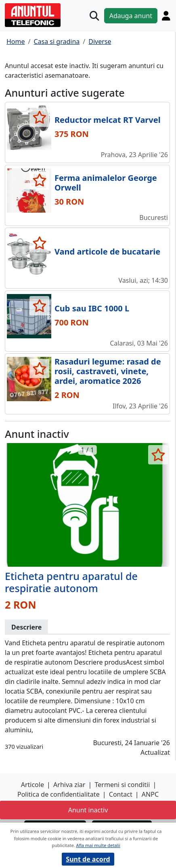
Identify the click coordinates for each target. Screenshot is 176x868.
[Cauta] (94, 16)
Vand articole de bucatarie (107, 252)
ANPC (150, 794)
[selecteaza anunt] (39, 117)
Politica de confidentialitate (59, 794)
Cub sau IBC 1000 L (92, 308)
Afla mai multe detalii (98, 845)
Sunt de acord (88, 859)
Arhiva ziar (69, 785)
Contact (121, 794)
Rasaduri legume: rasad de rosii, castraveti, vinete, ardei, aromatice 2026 (108, 371)
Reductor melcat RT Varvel (108, 120)
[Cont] (166, 16)
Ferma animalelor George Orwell (106, 183)
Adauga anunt (131, 16)
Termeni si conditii (123, 785)
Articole (32, 785)
